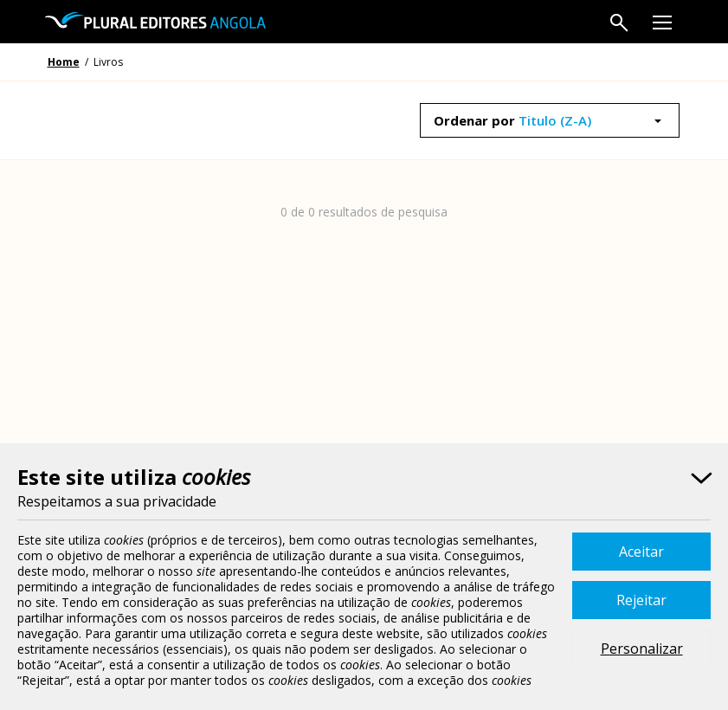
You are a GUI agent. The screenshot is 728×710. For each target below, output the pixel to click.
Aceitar (641, 552)
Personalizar (642, 649)
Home (64, 62)
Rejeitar (641, 600)
